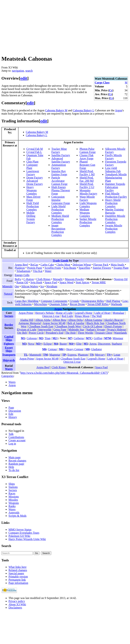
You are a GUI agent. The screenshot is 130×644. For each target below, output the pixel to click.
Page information (18, 583)
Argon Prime (26, 313)
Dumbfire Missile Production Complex (115, 219)
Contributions (16, 437)
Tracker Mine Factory (59, 150)
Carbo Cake (47, 265)
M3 (24, 344)
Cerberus (79, 338)
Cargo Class (102, 83)
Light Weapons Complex (88, 205)
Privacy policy (17, 601)
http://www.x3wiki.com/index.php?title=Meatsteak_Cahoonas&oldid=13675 (64, 373)
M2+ (55, 338)
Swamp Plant (121, 268)
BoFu (18, 279)
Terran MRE (99, 282)
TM (45, 355)
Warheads (116, 304)
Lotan (117, 355)
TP (64, 355)
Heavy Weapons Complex (32, 190)
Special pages (16, 573)
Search (6, 546)
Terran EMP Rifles (98, 304)
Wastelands (120, 333)
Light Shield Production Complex (59, 209)
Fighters (9, 344)
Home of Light (64, 313)
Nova (31, 344)
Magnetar (55, 355)
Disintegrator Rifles (93, 301)
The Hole (70, 333)
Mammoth (35, 355)
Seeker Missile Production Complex (88, 222)
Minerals (7, 286)
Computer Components (54, 301)
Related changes (18, 570)
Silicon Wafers (30, 286)
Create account (17, 440)
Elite (79, 344)
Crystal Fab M (35, 149)
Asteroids (14, 513)
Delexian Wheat (82, 265)
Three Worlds (85, 333)
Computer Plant (32, 166)
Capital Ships (9, 338)
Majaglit (58, 279)
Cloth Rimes (43, 279)
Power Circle (36, 333)
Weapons (14, 503)
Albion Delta (75, 320)
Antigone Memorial (30, 323)
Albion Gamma (93, 320)
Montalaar (118, 313)
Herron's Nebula (45, 313)
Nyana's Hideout (117, 330)
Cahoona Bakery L (84, 110)
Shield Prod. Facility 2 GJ (87, 186)
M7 (70, 338)
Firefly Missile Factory (114, 157)
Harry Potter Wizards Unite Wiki (27, 539)
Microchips (41, 304)
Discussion (15, 411)
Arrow (93, 344)
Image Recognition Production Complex (58, 230)
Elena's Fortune (113, 326)
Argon (119, 110)
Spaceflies (84, 268)
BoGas (34, 265)
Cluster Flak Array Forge (86, 157)
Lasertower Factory (33, 173)
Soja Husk (36, 282)
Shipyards (9, 360)
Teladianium (23, 271)
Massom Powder (74, 279)
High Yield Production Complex (33, 206)
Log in (12, 444)
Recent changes (17, 461)
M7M (107, 338)
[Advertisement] (58, 26)
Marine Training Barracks (114, 211)
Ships (12, 484)
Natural (8, 294)
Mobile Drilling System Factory (31, 217)
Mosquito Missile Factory (88, 192)
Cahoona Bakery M (56, 110)
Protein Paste (35, 268)
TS (92, 355)
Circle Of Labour (93, 326)
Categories (7, 376)
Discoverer (104, 344)
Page (11, 408)
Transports (9, 355)
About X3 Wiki (17, 604)
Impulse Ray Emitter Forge (59, 173)
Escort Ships (9, 349)
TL (26, 355)
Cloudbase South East (41, 326)
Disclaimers (15, 608)
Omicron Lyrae (51, 316)
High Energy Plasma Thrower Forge (61, 190)
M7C (89, 338)
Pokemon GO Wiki (19, 536)
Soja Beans (70, 268)
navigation (18, 71)
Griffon (98, 338)
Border (9, 325)
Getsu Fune (60, 330)
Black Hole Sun (95, 323)
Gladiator (96, 349)
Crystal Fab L (34, 152)
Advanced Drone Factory (35, 182)
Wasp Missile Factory (87, 198)
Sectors (9, 316)
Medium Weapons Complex (85, 213)
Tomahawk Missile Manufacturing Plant (116, 178)
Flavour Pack (101, 265)
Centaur (52, 349)
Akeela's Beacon (113, 320)
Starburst (117, 344)
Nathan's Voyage (96, 330)
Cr (111, 90)
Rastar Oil (22, 282)
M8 (87, 349)
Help (11, 467)
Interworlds (45, 330)
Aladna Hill (27, 320)
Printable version (18, 577)
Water (48, 271)
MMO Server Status (20, 530)
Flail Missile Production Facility (116, 195)
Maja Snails (118, 265)
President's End (54, 333)
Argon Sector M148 (54, 323)
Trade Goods (60, 261)
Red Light (67, 316)
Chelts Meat (63, 265)
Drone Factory (35, 178)
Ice (42, 286)
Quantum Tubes (59, 304)
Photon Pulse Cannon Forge (88, 150)
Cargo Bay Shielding (27, 301)
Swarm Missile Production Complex (114, 229)
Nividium (52, 286)
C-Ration (29, 279)
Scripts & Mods (17, 516)
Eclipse (48, 344)
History (13, 417)
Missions (14, 497)
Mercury (100, 355)
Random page (16, 464)
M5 (86, 344)
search (29, 71)
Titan (47, 338)
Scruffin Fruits (53, 268)
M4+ (72, 344)
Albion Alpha (43, 320)
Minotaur (118, 338)
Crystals (74, 301)
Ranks (12, 506)
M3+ (39, 344)
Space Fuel (51, 282)
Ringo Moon (82, 316)
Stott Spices (82, 282)
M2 (41, 338)
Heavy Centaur (75, 349)
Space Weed (67, 282)
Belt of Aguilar (76, 323)
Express (72, 355)
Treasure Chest (104, 333)
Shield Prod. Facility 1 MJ (87, 173)
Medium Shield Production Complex (60, 219)
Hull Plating (113, 301)
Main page (15, 457)
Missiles (13, 500)
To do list (14, 470)
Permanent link (17, 580)
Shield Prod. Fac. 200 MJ (87, 179)
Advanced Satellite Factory (61, 160)
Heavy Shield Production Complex (113, 203)
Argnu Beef (21, 265)
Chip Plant (32, 162)
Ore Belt (22, 333)
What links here (17, 567)
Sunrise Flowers (102, 268)
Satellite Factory (61, 155)
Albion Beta (59, 320)
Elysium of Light (27, 330)
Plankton (20, 268)
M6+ (62, 349)
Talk (11, 434)
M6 (44, 349)
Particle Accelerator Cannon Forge (60, 181)
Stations (13, 487)
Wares (9, 369)
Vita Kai (38, 271)
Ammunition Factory (59, 166)
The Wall (96, 316)
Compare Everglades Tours (24, 533)
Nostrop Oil (121, 279)
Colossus (32, 338)
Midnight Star (76, 330)
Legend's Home (84, 313)
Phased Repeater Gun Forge (87, 165)
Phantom (83, 355)
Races (12, 493)
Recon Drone (77, 304)
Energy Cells (22, 275)
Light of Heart (103, 313)
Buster (63, 344)
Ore (17, 286)
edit (24, 78)
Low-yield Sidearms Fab (113, 170)
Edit (11, 414)
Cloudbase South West (68, 326)
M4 (56, 344)
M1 (23, 338)
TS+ (109, 355)
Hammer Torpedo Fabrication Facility (115, 187)
